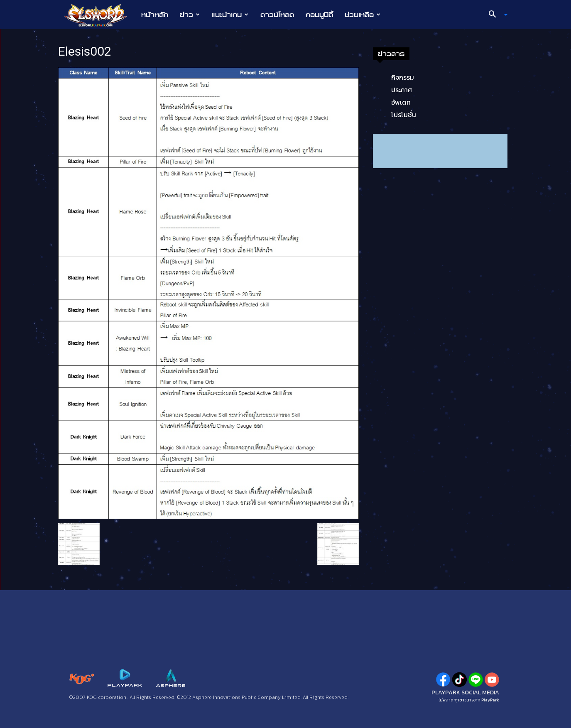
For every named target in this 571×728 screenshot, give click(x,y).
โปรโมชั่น (404, 115)
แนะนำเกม (230, 15)
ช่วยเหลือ (363, 15)
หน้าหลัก (155, 15)
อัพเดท (401, 102)
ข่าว (190, 15)
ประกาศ (402, 90)
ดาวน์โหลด (277, 15)
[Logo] (100, 15)
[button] (495, 15)
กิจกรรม (403, 77)
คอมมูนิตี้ (319, 15)
